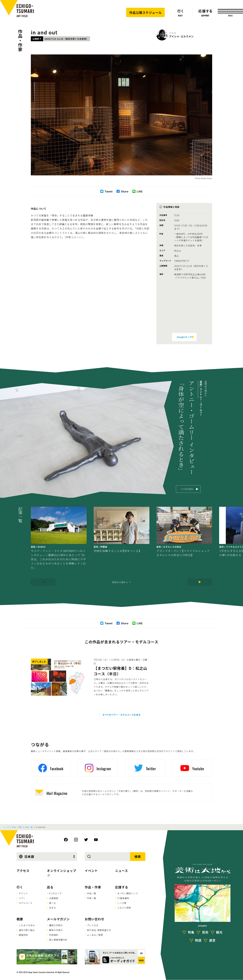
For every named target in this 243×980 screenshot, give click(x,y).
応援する (122, 887)
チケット (23, 893)
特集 (191, 932)
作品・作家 (20, 40)
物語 (198, 940)
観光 (219, 932)
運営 (212, 940)
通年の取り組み (27, 930)
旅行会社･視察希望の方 (99, 930)
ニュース (122, 871)
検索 (138, 856)
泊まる (53, 908)
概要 (20, 919)
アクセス (23, 871)
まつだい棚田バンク (128, 893)
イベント (91, 871)
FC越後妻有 (123, 898)
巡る (50, 887)
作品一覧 (29, 827)
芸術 (205, 932)
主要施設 (54, 898)
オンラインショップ (62, 871)
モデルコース (26, 903)
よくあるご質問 (95, 935)
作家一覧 (92, 898)
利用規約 (54, 935)
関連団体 (23, 935)
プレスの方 (93, 925)
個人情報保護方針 (58, 940)
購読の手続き (56, 925)
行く (20, 887)
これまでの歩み (27, 925)
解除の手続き (56, 930)
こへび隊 (122, 903)
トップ (6, 827)
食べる (53, 903)
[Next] (200, 582)
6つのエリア (55, 893)
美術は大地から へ (121, 582)
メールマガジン (58, 919)
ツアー (22, 898)
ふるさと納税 (124, 908)
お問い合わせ (95, 919)
